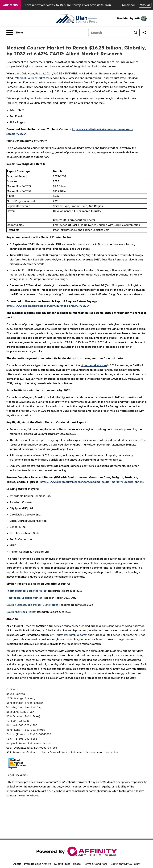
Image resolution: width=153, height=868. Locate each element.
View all (145, 5)
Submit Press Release (68, 864)
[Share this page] (144, 32)
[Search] (110, 32)
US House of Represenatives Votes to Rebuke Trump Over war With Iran (61, 5)
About (17, 864)
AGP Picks (10, 5)
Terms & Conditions (96, 864)
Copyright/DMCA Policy (125, 864)
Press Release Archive (38, 864)
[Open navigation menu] (15, 32)
